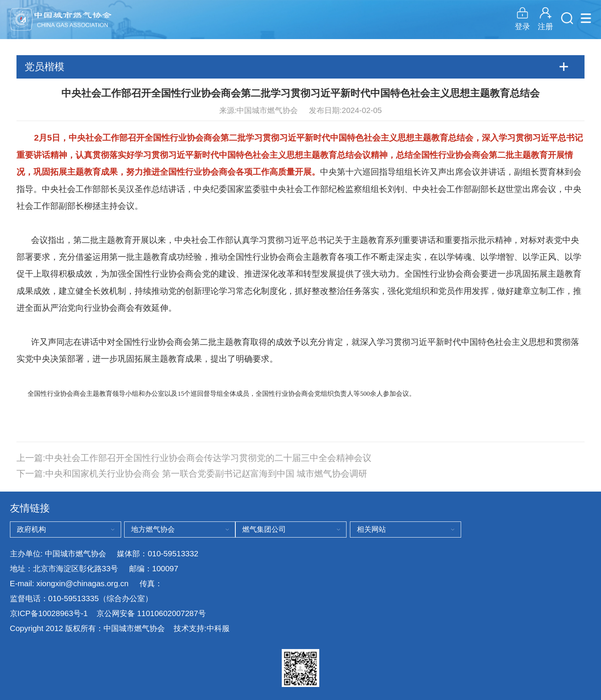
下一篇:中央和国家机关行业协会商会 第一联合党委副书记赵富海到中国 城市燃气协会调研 (192, 474)
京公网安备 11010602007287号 (151, 613)
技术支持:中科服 (202, 628)
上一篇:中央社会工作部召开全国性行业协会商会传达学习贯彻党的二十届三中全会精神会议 (194, 458)
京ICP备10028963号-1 (49, 613)
